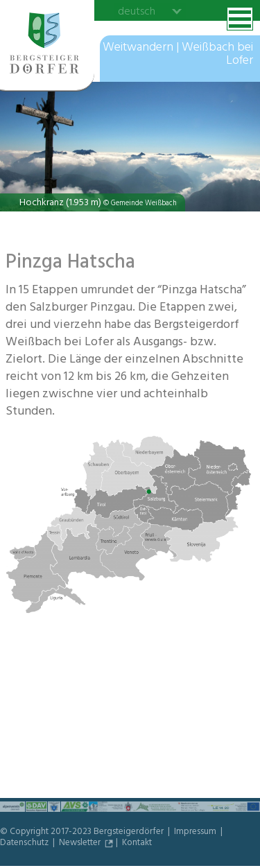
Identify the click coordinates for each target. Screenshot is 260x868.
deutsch (137, 11)
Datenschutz (25, 844)
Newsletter (81, 844)
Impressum (196, 833)
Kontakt (137, 844)
